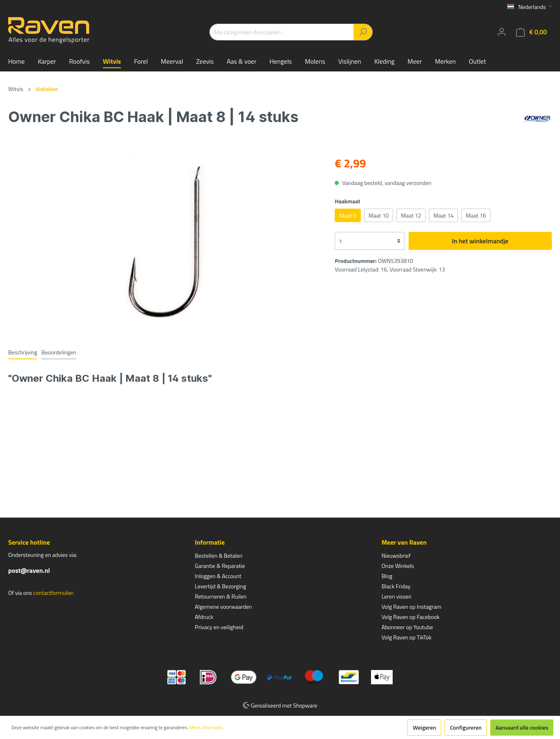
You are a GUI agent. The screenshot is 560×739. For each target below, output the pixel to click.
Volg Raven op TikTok (407, 637)
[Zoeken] (363, 32)
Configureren (466, 727)
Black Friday (396, 586)
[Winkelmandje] (531, 32)
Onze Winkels (398, 566)
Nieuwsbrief (396, 555)
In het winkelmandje (480, 241)
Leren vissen (397, 596)
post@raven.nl (29, 570)
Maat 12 (411, 215)
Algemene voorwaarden (223, 607)
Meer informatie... (208, 728)
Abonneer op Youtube (407, 627)
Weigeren (424, 727)
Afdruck (204, 617)
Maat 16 (476, 215)
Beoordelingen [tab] (59, 352)
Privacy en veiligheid (219, 627)
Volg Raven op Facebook (411, 617)
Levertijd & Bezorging (220, 586)
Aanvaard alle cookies (522, 727)
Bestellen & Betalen (218, 555)
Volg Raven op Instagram (411, 607)
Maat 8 (348, 215)
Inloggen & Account (218, 576)
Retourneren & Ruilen (221, 596)
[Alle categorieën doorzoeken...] (282, 32)
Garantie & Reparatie (220, 566)
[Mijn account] (502, 32)
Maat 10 (379, 215)
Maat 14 (443, 215)
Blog (387, 576)
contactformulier (53, 593)
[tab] (23, 352)
